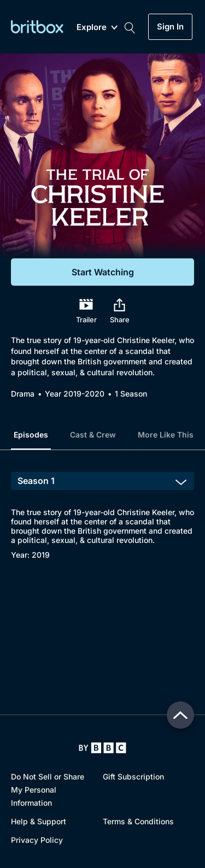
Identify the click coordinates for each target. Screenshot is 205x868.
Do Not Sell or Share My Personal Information (48, 790)
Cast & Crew (93, 435)
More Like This (166, 435)
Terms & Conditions (138, 821)
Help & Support (39, 821)
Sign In (170, 27)
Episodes (31, 435)
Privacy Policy (37, 840)
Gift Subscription (133, 777)
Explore (97, 28)
